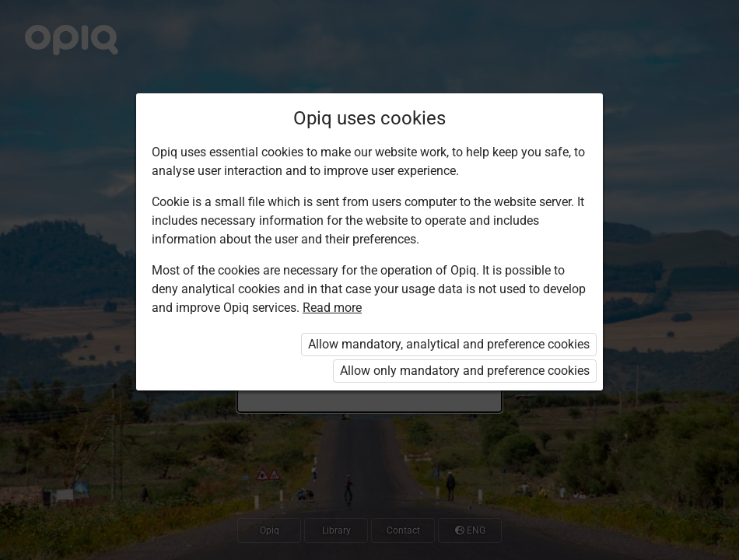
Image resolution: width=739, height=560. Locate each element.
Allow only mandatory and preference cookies (465, 371)
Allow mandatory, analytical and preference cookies (449, 344)
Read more (332, 308)
